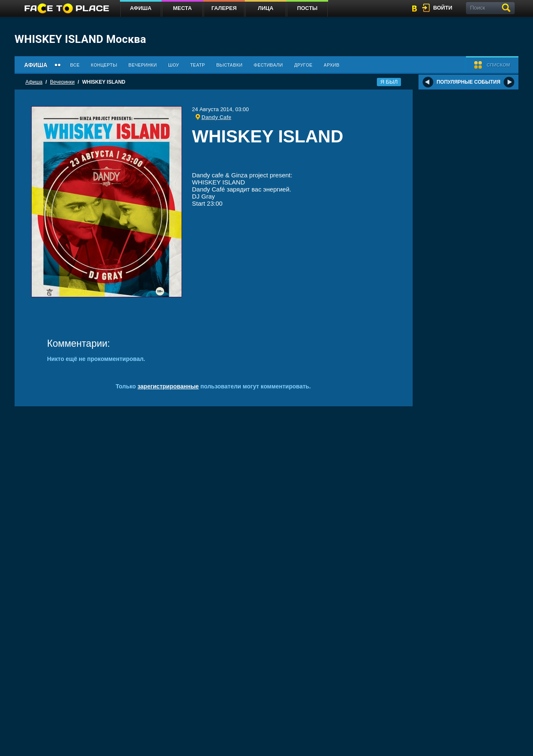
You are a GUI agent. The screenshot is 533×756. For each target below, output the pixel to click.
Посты (307, 8)
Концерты (104, 65)
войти (443, 8)
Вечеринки (142, 65)
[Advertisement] (294, 160)
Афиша (141, 8)
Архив (331, 65)
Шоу (173, 65)
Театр (197, 65)
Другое (303, 65)
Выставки (229, 65)
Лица (265, 8)
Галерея (224, 8)
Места (182, 8)
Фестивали (268, 65)
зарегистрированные (168, 386)
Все (75, 65)
